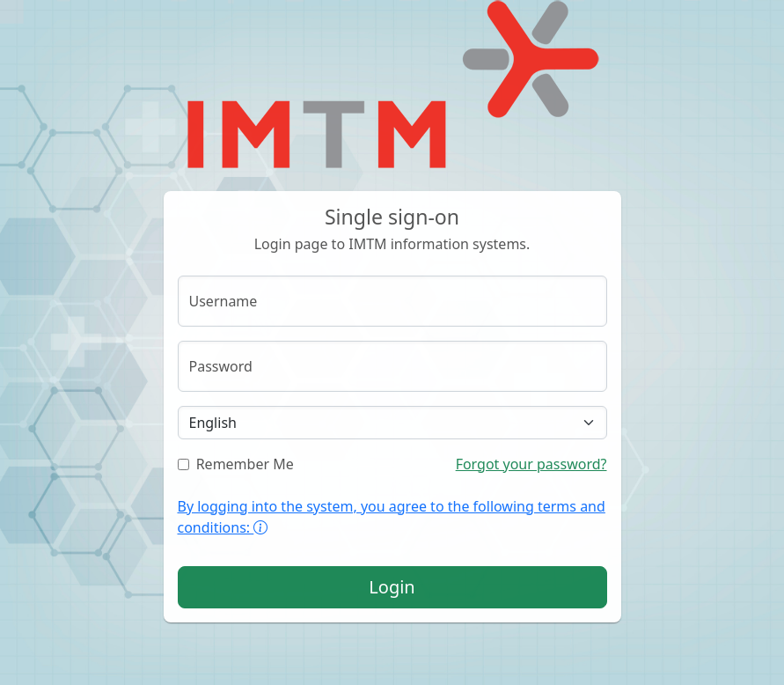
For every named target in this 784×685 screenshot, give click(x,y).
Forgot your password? (531, 464)
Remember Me (236, 464)
